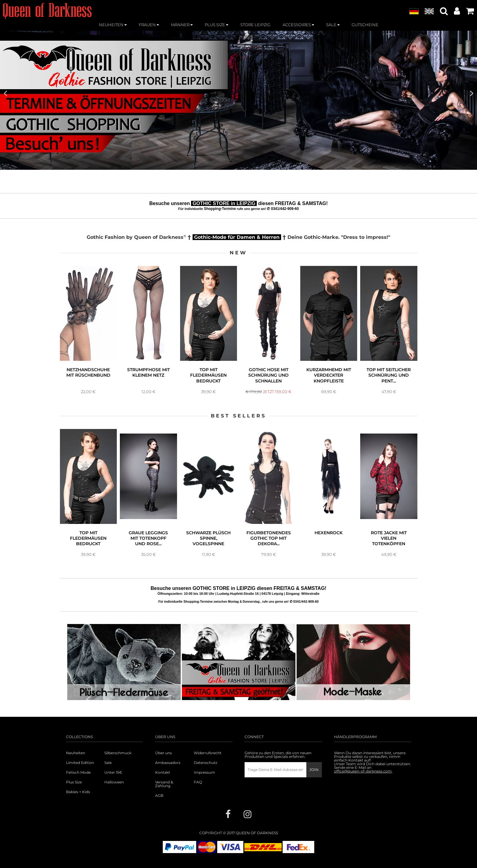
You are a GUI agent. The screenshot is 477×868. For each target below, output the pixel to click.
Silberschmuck (118, 759)
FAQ (198, 788)
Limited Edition (80, 769)
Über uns (164, 759)
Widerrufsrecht (208, 759)
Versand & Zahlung (164, 790)
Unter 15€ (113, 778)
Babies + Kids (78, 798)
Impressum (204, 778)
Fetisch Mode (78, 778)
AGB (159, 801)
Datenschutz (205, 769)
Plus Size (74, 788)
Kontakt (163, 778)
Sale (108, 769)
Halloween (114, 788)
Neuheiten (76, 759)
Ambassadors (168, 769)
